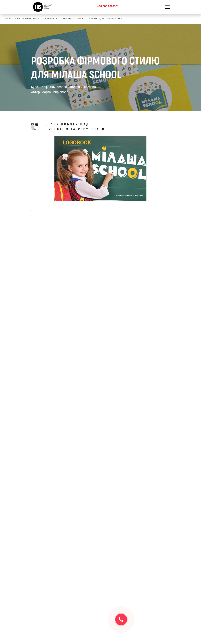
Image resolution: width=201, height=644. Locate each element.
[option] (100, 176)
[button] (36, 211)
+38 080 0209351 (108, 6)
